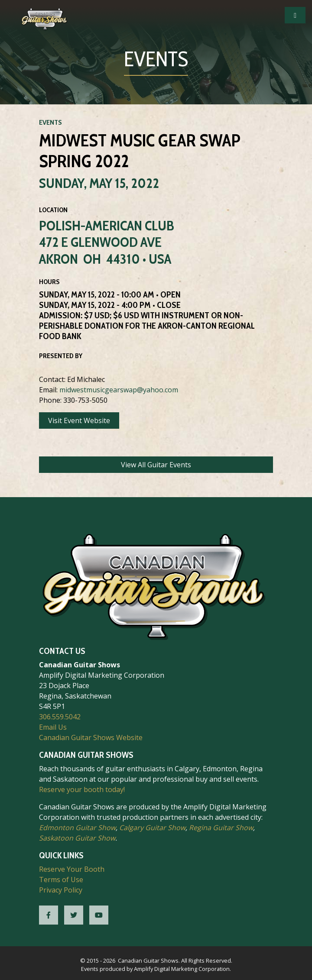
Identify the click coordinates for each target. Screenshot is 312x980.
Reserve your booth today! (82, 789)
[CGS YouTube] (99, 915)
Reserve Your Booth (72, 869)
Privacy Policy (61, 890)
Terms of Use (61, 880)
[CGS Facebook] (49, 915)
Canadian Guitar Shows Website (91, 737)
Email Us (53, 727)
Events (50, 122)
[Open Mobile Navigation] (295, 15)
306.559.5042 (60, 717)
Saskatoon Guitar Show (77, 838)
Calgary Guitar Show (152, 828)
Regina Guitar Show (221, 828)
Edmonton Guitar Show (77, 828)
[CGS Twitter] (74, 915)
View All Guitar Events (156, 465)
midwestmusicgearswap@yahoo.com (119, 390)
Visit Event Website (79, 420)
